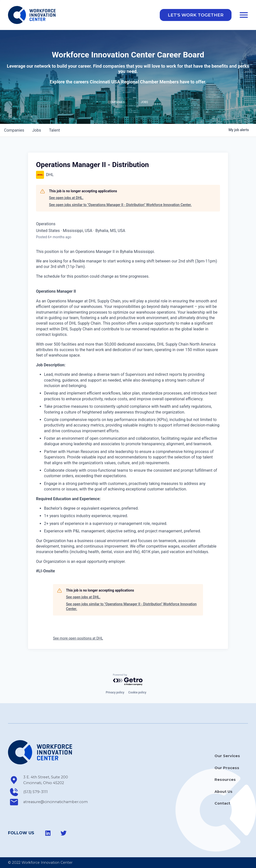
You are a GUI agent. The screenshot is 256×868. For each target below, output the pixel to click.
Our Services (227, 756)
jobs (37, 131)
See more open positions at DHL (78, 639)
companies (14, 131)
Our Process (227, 768)
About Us (223, 792)
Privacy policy (115, 693)
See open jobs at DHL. (66, 199)
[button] (196, 15)
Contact (222, 803)
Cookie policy (137, 693)
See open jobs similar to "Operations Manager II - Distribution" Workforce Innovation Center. (120, 206)
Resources (225, 780)
